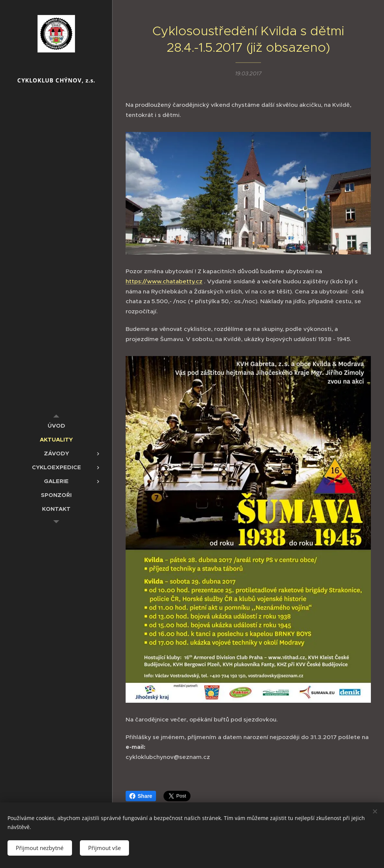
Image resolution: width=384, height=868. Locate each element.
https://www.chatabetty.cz (164, 281)
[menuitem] (56, 426)
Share (141, 796)
